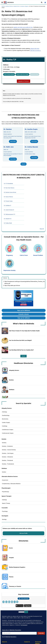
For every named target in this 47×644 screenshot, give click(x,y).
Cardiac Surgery (6, 423)
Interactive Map (35, 74)
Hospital (11, 558)
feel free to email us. (36, 50)
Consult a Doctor (24, 314)
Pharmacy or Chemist (15, 586)
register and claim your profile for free (23, 27)
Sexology (4, 519)
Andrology (4, 412)
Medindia (3, 6)
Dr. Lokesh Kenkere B (9, 210)
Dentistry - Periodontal (7, 460)
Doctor (11, 548)
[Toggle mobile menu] (2, 2)
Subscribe (41, 633)
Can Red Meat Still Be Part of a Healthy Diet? (21, 350)
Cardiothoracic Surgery (8, 430)
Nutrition (4, 472)
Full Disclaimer (24, 625)
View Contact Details (9, 74)
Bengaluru (27, 6)
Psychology (5, 511)
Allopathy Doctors (17, 6)
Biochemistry (5, 419)
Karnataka (22, 6)
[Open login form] (45, 2)
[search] (21, 612)
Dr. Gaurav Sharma (8, 197)
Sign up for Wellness (24, 310)
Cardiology (5, 426)
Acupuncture (5, 480)
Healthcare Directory (9, 6)
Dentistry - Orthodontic (7, 457)
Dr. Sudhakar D (7, 206)
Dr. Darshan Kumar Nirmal (10, 192)
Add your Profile (23, 533)
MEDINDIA (9, 2)
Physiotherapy (5, 492)
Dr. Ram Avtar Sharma (9, 188)
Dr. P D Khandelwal (8, 184)
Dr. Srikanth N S (8, 219)
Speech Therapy (6, 503)
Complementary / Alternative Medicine (11, 484)
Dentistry (4, 443)
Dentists (11, 380)
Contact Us (27, 642)
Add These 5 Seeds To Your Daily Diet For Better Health (24, 331)
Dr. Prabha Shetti (8, 223)
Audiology (4, 500)
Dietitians (12, 390)
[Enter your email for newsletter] (19, 633)
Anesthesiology (6, 415)
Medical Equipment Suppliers (17, 567)
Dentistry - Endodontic (7, 446)
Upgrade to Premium (23, 81)
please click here (35, 49)
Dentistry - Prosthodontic (8, 464)
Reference (5, 278)
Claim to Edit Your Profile (22, 74)
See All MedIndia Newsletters (9, 637)
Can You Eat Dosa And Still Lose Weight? (20, 340)
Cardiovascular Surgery (8, 433)
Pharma (11, 577)
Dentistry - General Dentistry (9, 450)
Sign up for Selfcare (24, 318)
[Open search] (42, 2)
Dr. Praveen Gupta (8, 201)
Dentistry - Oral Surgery (8, 453)
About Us (5, 642)
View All (24, 164)
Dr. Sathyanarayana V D (10, 214)
